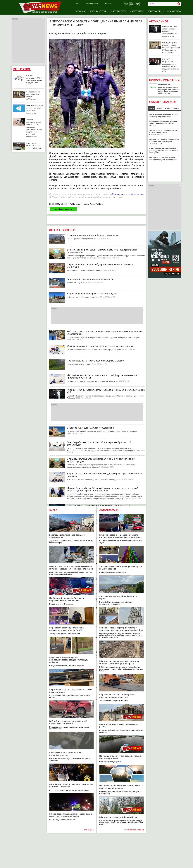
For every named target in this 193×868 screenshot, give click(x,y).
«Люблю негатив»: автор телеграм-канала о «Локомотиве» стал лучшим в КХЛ (106, 391)
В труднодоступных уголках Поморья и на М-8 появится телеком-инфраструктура (101, 460)
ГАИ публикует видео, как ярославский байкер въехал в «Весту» (68, 722)
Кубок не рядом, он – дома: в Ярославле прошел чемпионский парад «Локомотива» (120, 536)
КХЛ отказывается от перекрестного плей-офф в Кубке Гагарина (164, 115)
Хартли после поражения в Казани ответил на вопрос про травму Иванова (163, 123)
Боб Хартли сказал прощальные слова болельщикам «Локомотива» (163, 159)
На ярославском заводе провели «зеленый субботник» (33, 95)
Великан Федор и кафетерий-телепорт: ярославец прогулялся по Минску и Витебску (121, 629)
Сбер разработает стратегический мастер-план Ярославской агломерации (99, 444)
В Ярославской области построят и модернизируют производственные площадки (105, 475)
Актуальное (159, 21)
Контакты (109, 4)
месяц (151, 108)
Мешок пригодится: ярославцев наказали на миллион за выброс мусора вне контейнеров (71, 568)
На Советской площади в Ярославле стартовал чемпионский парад (67, 599)
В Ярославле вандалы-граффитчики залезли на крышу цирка (71, 691)
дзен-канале (138, 194)
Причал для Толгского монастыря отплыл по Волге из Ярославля (121, 757)
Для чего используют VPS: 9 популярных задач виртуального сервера (34, 80)
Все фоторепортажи (134, 830)
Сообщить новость (63, 209)
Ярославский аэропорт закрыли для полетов (90, 279)
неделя (160, 108)
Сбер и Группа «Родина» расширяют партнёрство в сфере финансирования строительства (169, 90)
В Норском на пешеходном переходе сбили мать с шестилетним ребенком (70, 815)
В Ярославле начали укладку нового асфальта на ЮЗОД (96, 710)
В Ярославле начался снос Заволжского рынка (118, 725)
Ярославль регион (98, 11)
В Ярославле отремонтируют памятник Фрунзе (92, 294)
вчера (167, 108)
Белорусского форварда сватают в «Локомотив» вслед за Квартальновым (163, 132)
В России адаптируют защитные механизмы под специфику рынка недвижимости (102, 251)
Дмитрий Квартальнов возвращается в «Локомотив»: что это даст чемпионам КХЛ (171, 65)
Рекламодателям (92, 4)
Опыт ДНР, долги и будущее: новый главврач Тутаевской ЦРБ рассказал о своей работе (171, 48)
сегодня (176, 108)
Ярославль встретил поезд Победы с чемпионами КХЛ (67, 536)
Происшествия (174, 11)
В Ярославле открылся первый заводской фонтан (34, 146)
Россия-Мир (80, 11)
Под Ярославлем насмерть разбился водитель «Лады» (95, 361)
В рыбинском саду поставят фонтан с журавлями (93, 235)
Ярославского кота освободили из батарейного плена (66, 754)
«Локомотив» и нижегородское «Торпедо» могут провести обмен (101, 346)
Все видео (89, 830)
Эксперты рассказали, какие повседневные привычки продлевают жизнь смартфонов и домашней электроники (34, 128)
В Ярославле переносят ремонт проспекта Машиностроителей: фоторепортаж (120, 662)
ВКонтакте (118, 194)
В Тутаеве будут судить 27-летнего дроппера (90, 428)
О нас (77, 4)
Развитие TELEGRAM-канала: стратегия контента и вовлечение (35, 109)
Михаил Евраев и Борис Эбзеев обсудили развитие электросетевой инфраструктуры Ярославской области (102, 489)
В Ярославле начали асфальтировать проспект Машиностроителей (117, 696)
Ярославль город (118, 11)
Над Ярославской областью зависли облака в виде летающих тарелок (121, 787)
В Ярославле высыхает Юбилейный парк (119, 817)
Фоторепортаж (137, 11)
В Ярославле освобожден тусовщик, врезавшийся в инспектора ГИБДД (67, 629)
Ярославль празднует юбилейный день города (118, 597)
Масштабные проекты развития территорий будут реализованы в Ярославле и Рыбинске (102, 376)
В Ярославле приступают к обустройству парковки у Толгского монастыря (100, 266)
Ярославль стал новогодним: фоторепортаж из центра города (121, 568)
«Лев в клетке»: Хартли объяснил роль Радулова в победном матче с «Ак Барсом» (163, 151)
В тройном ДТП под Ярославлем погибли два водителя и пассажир (71, 785)
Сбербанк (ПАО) (165, 84)
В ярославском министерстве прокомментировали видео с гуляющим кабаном (69, 660)
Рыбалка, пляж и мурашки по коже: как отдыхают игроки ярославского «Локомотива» (104, 333)
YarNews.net (75, 204)
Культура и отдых (156, 11)
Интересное (22, 69)
